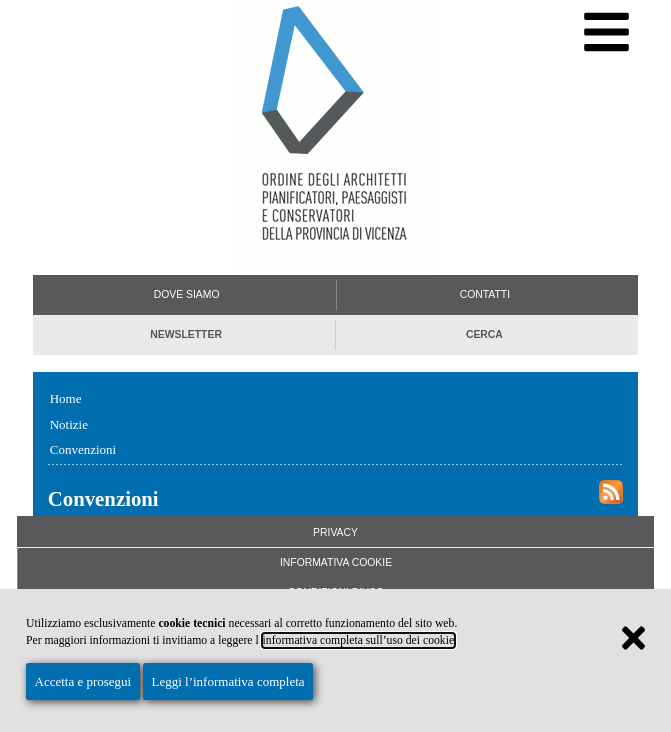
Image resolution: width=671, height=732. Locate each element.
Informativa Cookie (336, 562)
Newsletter (186, 334)
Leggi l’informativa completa (227, 681)
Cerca (484, 334)
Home (66, 398)
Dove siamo (187, 294)
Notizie (69, 424)
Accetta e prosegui (83, 681)
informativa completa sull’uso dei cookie (359, 640)
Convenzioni (83, 449)
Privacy (335, 532)
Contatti (485, 294)
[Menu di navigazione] (606, 32)
